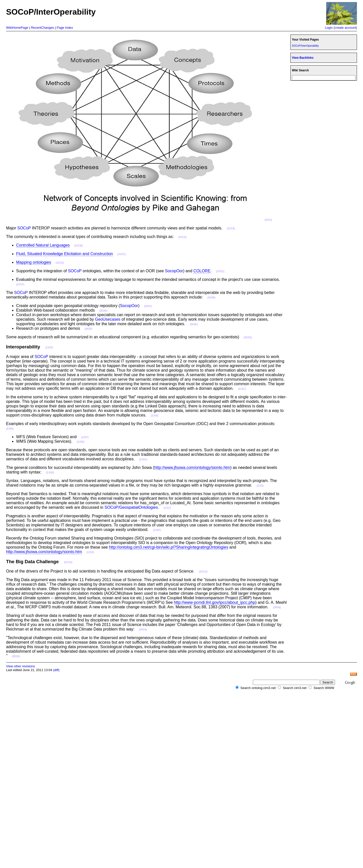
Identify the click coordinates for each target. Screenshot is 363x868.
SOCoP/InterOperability (305, 46)
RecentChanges (43, 28)
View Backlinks (303, 58)
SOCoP (24, 228)
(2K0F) (88, 329)
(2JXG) (143, 459)
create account (345, 28)
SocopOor (174, 271)
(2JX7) (85, 437)
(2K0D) (103, 311)
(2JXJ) (167, 508)
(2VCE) (220, 271)
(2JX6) (10, 429)
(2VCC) (122, 254)
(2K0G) (248, 337)
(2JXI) (260, 486)
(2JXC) (242, 389)
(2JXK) (157, 530)
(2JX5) (155, 416)
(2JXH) (50, 473)
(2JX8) (81, 442)
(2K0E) (194, 324)
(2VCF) (20, 285)
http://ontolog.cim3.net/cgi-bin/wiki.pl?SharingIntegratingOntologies (169, 547)
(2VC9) (231, 229)
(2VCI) (268, 220)
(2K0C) (148, 306)
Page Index (65, 28)
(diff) (56, 670)
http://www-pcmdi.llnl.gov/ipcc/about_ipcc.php (215, 602)
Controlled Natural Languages (43, 245)
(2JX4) (90, 552)
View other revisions (20, 666)
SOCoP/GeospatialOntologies (131, 507)
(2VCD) (60, 263)
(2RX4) (143, 630)
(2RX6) (277, 607)
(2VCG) (203, 572)
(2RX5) (16, 656)
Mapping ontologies (34, 262)
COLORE (202, 271)
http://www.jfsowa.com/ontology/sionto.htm (192, 468)
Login (329, 28)
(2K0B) (211, 298)
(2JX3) (49, 348)
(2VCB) (78, 246)
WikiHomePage (17, 28)
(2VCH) (68, 562)
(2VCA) (182, 237)
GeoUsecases (108, 319)
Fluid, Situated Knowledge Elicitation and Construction (65, 254)
